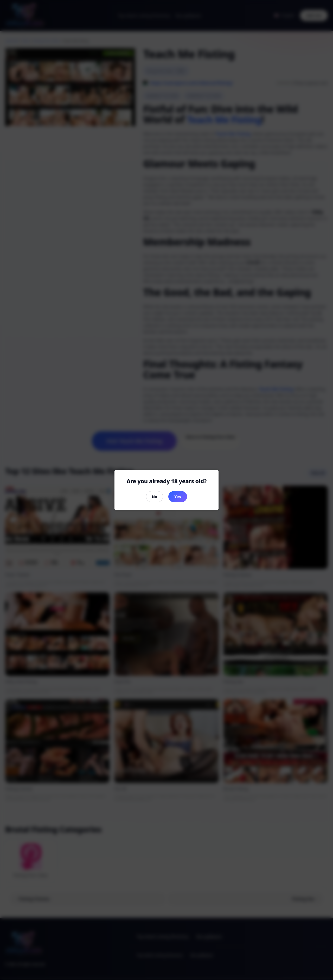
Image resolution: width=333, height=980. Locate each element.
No (155, 497)
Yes (178, 497)
